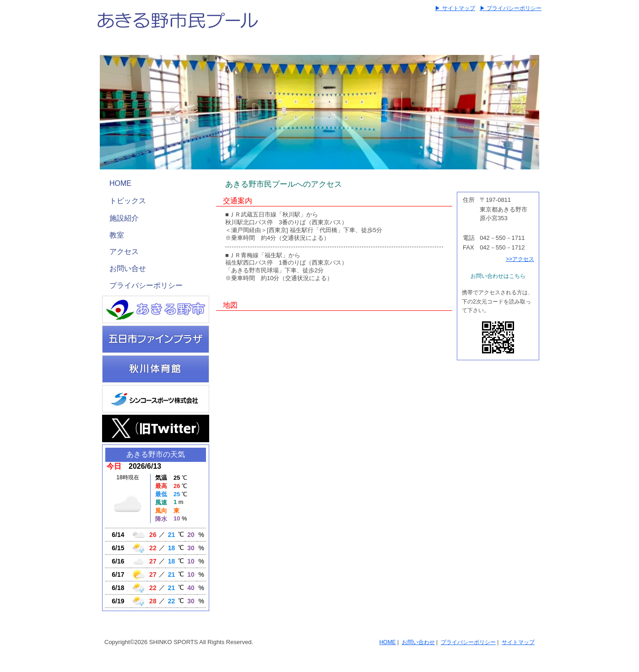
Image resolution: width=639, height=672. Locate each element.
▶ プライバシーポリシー (511, 8)
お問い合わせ (418, 642)
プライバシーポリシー (146, 285)
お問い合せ (128, 268)
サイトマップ (518, 642)
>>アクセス (520, 259)
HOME (120, 183)
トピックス (128, 201)
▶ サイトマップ (455, 8)
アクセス (124, 252)
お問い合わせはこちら (498, 276)
